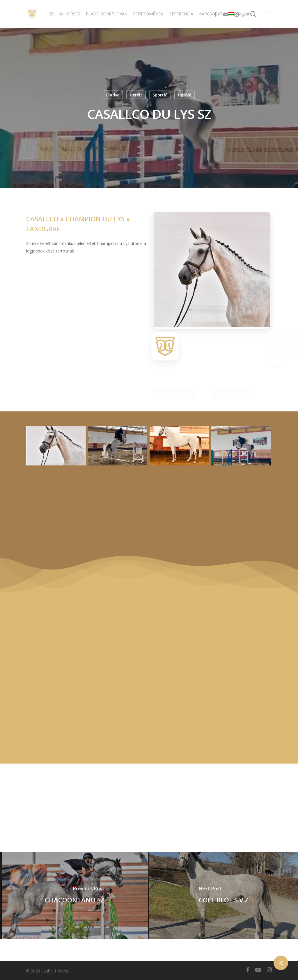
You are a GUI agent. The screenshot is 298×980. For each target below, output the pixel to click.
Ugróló (185, 95)
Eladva (113, 95)
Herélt (136, 95)
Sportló (160, 95)
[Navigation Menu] (268, 14)
